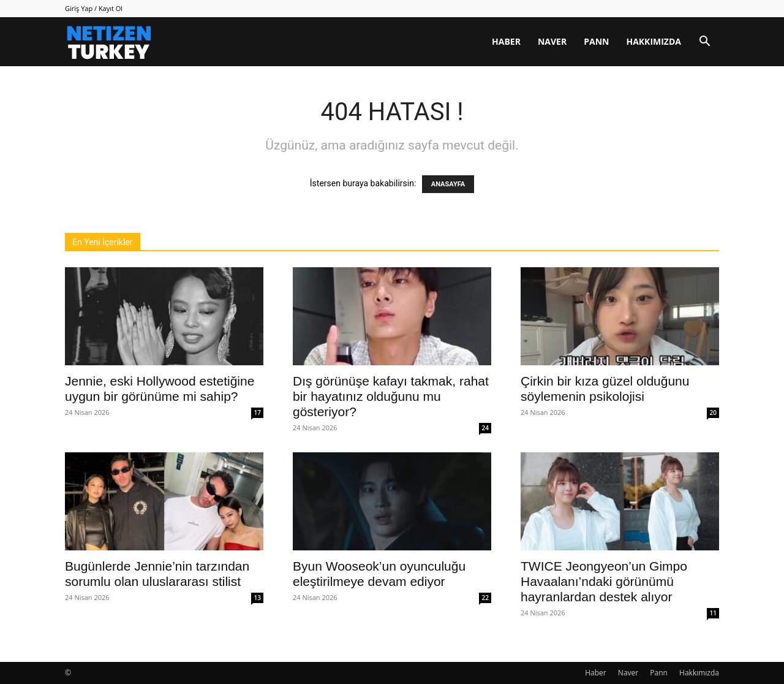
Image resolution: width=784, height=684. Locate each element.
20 (713, 412)
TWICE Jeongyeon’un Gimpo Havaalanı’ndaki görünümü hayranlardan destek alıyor (604, 581)
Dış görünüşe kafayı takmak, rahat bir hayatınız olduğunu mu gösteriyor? (391, 396)
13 (258, 598)
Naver (552, 41)
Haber (506, 41)
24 (485, 428)
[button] (704, 43)
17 (258, 412)
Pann (596, 41)
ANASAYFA (448, 184)
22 (485, 598)
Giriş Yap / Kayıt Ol (94, 8)
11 (713, 613)
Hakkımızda (654, 41)
